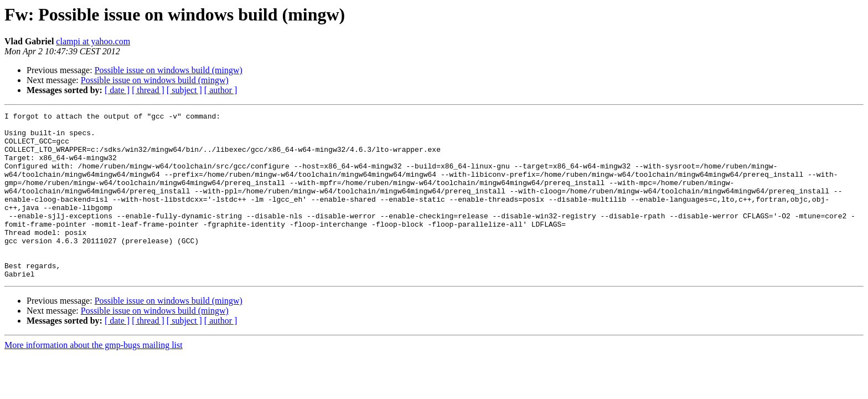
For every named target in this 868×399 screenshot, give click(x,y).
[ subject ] (184, 90)
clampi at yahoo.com (93, 41)
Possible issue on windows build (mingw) (169, 70)
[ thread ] (148, 90)
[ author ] (221, 90)
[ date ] (117, 90)
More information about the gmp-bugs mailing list (94, 378)
